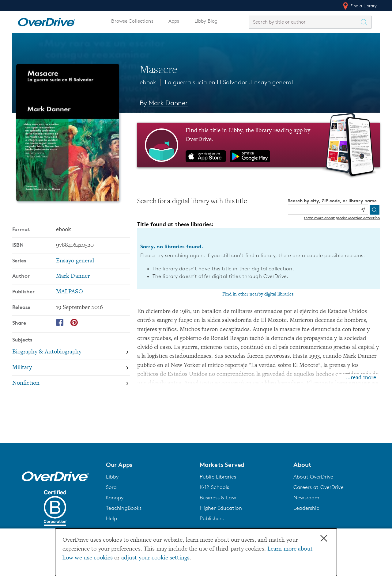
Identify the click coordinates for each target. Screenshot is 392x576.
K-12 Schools (214, 487)
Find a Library (359, 6)
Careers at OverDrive (318, 487)
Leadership (306, 508)
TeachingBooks (124, 508)
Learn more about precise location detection (342, 218)
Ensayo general (272, 82)
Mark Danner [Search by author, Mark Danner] (168, 103)
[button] (149, 465)
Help (112, 518)
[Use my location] (363, 210)
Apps (174, 21)
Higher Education (221, 508)
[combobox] (305, 22)
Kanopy (115, 498)
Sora (111, 487)
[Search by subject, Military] (71, 368)
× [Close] (324, 539)
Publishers (212, 518)
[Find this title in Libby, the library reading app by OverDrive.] (259, 145)
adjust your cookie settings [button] (155, 558)
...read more (361, 378)
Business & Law (218, 498)
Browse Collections (132, 21)
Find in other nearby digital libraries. (258, 294)
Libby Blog (206, 21)
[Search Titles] (366, 22)
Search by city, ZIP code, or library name (332, 201)
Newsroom (306, 498)
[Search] (375, 210)
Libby (112, 477)
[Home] (47, 21)
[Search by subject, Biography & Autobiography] (71, 353)
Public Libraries (218, 477)
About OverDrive (313, 477)
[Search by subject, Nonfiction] (71, 383)
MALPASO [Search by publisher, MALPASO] (70, 292)
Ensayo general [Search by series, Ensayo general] (75, 261)
